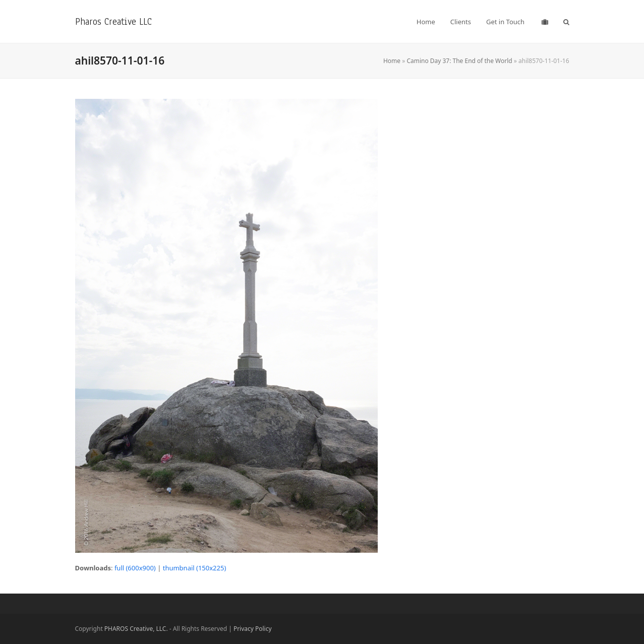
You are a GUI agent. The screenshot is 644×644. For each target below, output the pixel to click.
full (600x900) (135, 568)
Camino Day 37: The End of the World (459, 61)
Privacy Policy (253, 629)
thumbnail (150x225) (195, 568)
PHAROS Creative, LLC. (136, 629)
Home (392, 61)
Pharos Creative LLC (113, 21)
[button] (566, 22)
